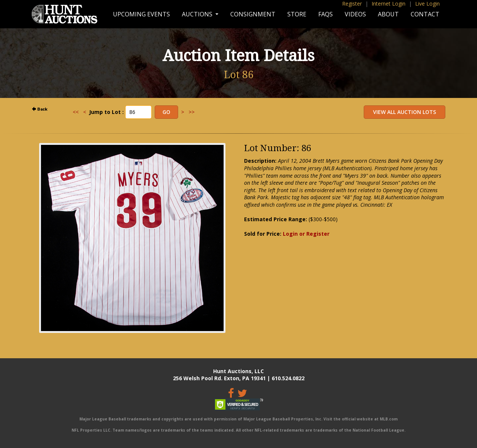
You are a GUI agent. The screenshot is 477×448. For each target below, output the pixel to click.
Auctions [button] (198, 14)
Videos (355, 14)
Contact (425, 14)
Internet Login (388, 4)
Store (297, 14)
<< (76, 112)
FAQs (326, 14)
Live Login (427, 4)
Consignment (253, 14)
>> (192, 112)
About (388, 14)
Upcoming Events (141, 14)
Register (352, 4)
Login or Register (306, 234)
